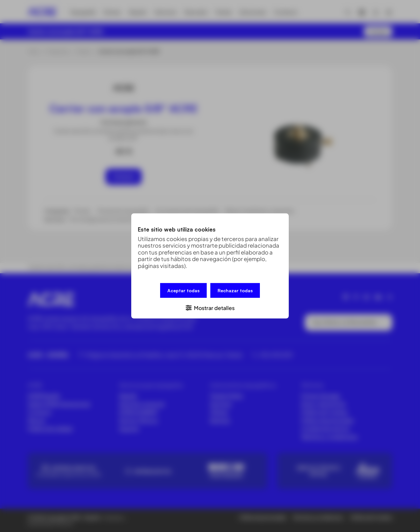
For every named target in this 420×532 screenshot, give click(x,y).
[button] (210, 308)
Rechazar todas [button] (235, 290)
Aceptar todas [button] (183, 290)
